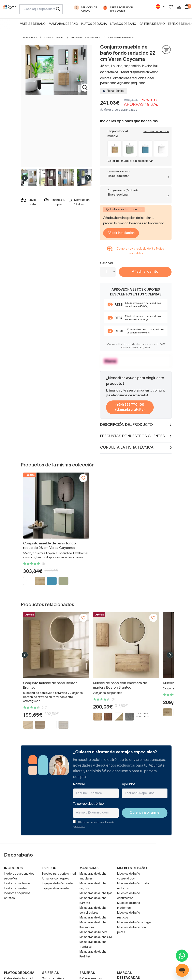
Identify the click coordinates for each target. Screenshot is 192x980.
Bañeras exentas (91, 979)
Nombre (79, 784)
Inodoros (13, 868)
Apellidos (129, 784)
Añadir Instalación (121, 233)
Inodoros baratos (16, 889)
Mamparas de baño (63, 24)
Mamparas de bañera (93, 932)
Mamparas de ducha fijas (96, 893)
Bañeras (87, 973)
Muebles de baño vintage (134, 923)
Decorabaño (30, 38)
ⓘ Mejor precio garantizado (119, 110)
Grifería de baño (152, 24)
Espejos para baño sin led (59, 874)
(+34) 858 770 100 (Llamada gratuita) (130, 407)
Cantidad (106, 263)
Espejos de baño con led (58, 884)
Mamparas (89, 868)
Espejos (49, 868)
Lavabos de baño (123, 24)
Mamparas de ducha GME (96, 937)
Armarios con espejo (55, 879)
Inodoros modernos (17, 884)
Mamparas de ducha (93, 918)
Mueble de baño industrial (86, 38)
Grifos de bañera (53, 979)
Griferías (50, 973)
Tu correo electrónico (88, 804)
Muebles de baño (33, 24)
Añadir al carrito (145, 272)
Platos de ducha (94, 24)
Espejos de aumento (55, 889)
